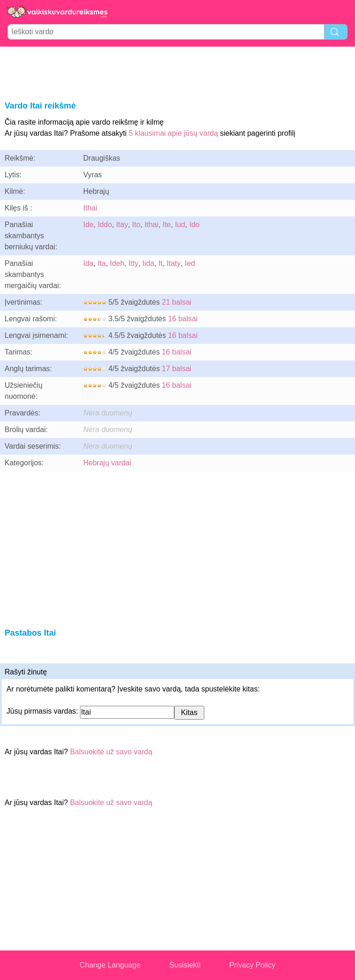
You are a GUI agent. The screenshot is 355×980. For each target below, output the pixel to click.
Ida (88, 263)
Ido (195, 225)
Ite (167, 225)
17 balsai (177, 369)
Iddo (105, 225)
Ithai (90, 208)
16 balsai (183, 319)
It (161, 263)
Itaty (174, 263)
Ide (88, 225)
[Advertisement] (177, 72)
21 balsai (177, 302)
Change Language (110, 965)
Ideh (117, 263)
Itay (122, 225)
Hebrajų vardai (107, 463)
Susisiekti (185, 965)
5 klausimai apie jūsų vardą (174, 133)
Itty (133, 263)
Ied (190, 263)
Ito (136, 225)
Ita (102, 263)
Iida (148, 263)
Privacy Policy (252, 965)
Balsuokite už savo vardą (111, 752)
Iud (180, 225)
